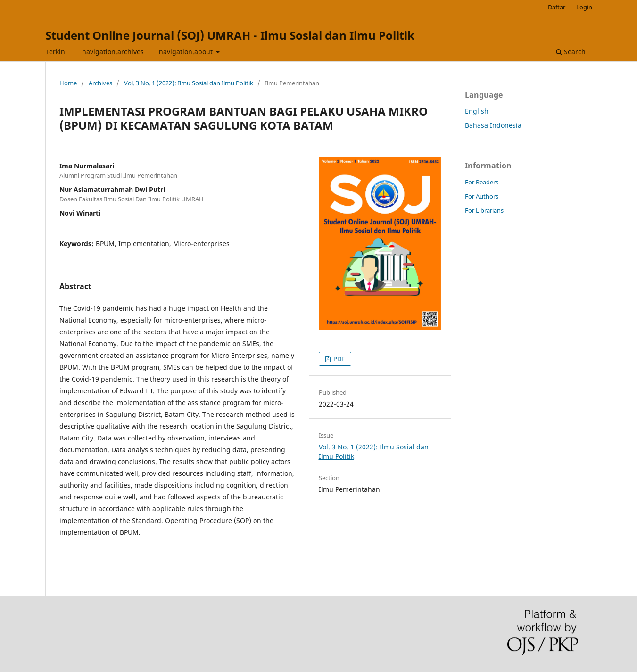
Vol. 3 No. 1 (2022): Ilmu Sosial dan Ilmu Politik (189, 83)
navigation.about (187, 52)
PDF (338, 359)
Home (68, 83)
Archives (100, 83)
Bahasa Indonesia (493, 125)
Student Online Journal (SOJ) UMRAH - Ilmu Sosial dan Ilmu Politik (230, 35)
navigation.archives (113, 52)
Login (584, 7)
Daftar (557, 7)
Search (571, 52)
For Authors (482, 196)
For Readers (482, 182)
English (477, 111)
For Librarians (484, 210)
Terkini (56, 52)
